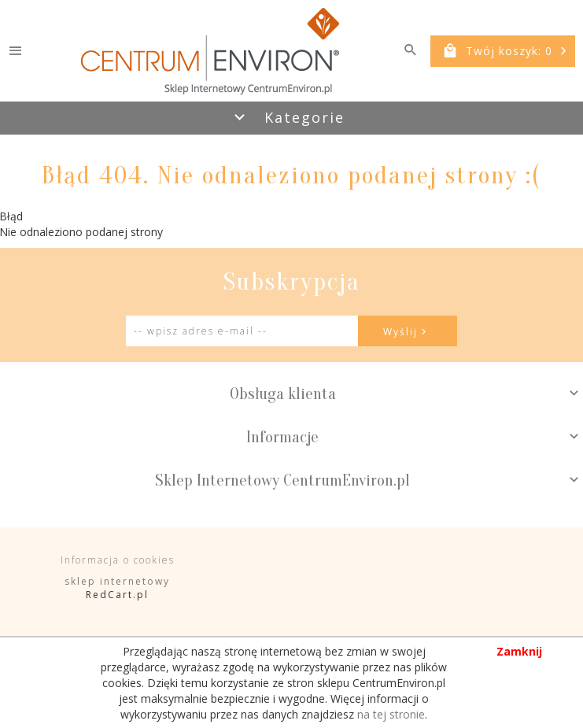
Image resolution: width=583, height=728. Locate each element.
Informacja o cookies (118, 560)
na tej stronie (391, 714)
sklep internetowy (117, 581)
